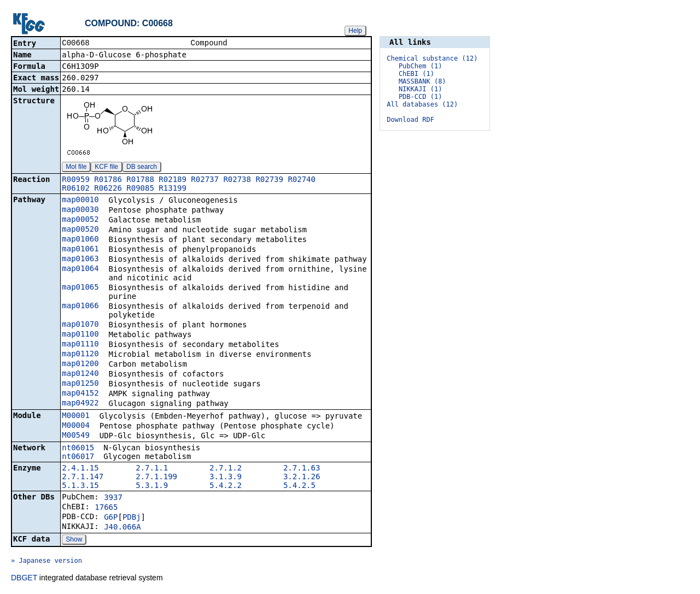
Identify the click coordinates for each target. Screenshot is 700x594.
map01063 (80, 260)
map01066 (80, 307)
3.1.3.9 (226, 478)
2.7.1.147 (83, 478)
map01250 (80, 384)
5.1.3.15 (80, 486)
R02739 (269, 180)
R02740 (302, 180)
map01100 (80, 335)
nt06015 (78, 449)
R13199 (173, 189)
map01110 (80, 345)
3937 (113, 498)
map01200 (80, 364)
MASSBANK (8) (422, 81)
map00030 (80, 210)
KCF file (106, 168)
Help (355, 31)
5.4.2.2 (226, 486)
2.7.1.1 (152, 469)
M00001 (76, 416)
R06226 (108, 189)
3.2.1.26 (302, 478)
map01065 (80, 288)
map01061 (80, 250)
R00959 (76, 180)
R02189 (173, 180)
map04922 (80, 404)
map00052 (80, 220)
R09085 (140, 189)
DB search (142, 168)
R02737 (205, 180)
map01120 (80, 355)
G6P (111, 518)
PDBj (132, 518)
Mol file (76, 168)
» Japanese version (46, 562)
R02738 (237, 180)
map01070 (80, 325)
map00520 (80, 230)
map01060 (80, 240)
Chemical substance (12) (432, 58)
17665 (106, 508)
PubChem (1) (420, 66)
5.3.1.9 (152, 486)
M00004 (76, 426)
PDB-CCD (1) (420, 97)
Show (74, 540)
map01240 (80, 374)
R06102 (76, 189)
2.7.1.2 (226, 469)
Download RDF (410, 120)
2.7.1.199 (156, 478)
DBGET (24, 579)
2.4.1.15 (80, 469)
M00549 (76, 436)
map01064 (80, 269)
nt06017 (78, 457)
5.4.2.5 (299, 486)
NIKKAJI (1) (420, 89)
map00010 (80, 201)
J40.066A (122, 528)
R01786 (108, 180)
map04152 (80, 394)
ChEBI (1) (416, 74)
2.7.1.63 (302, 469)
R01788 (140, 180)
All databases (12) (422, 104)
